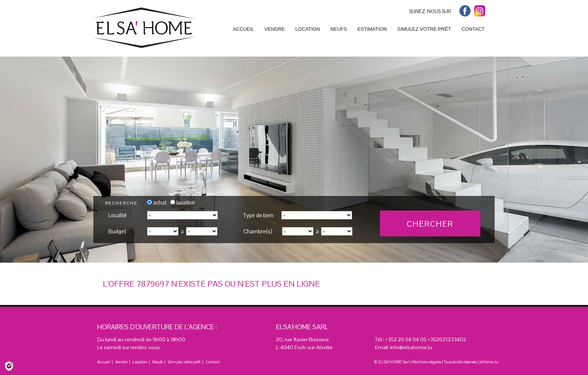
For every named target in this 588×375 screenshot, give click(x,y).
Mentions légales (427, 362)
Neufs (157, 362)
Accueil (104, 362)
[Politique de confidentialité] (9, 365)
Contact (213, 362)
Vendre (121, 362)
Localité (118, 215)
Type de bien (258, 215)
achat (157, 202)
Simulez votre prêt (184, 362)
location (183, 202)
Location (140, 362)
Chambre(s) (258, 231)
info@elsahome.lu (411, 347)
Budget (117, 231)
